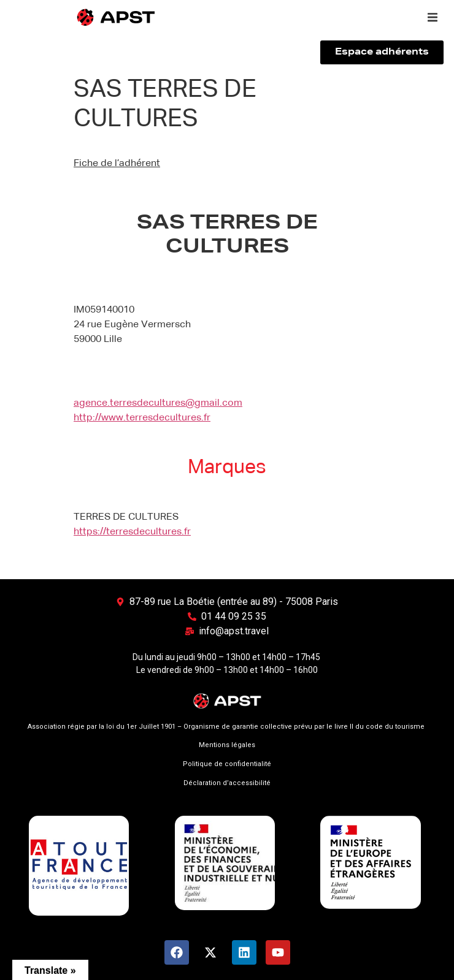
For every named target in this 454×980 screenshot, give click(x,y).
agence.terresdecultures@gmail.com (158, 403)
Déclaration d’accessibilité (227, 783)
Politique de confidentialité (227, 764)
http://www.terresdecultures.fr (142, 418)
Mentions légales (227, 745)
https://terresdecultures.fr (132, 532)
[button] (433, 17)
